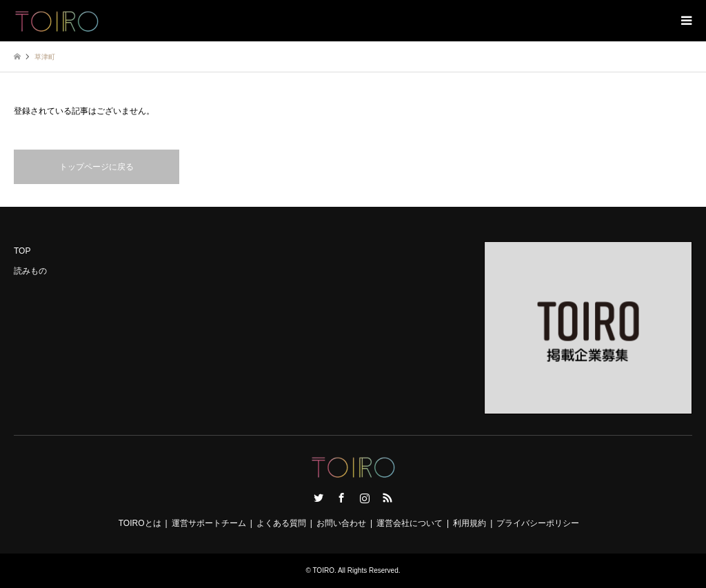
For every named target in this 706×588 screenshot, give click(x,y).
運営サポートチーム (209, 523)
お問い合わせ (341, 523)
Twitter (319, 498)
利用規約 (470, 523)
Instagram (365, 498)
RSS (387, 498)
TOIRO (323, 570)
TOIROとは (140, 523)
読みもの (30, 271)
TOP (22, 251)
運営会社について (410, 523)
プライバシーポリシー (538, 523)
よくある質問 (281, 523)
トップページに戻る (97, 167)
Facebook (341, 498)
